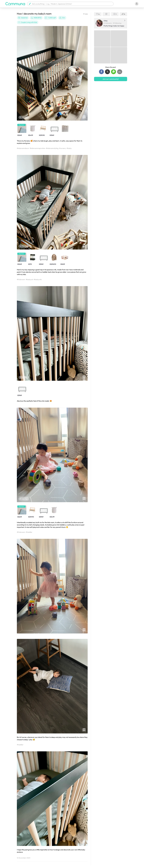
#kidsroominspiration (37, 148)
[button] (70, 4)
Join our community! (111, 79)
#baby (69, 148)
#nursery (63, 148)
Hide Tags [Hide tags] (24, 117)
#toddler (29, 532)
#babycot (29, 279)
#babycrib (38, 279)
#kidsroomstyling (52, 148)
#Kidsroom (21, 279)
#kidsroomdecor (23, 148)
